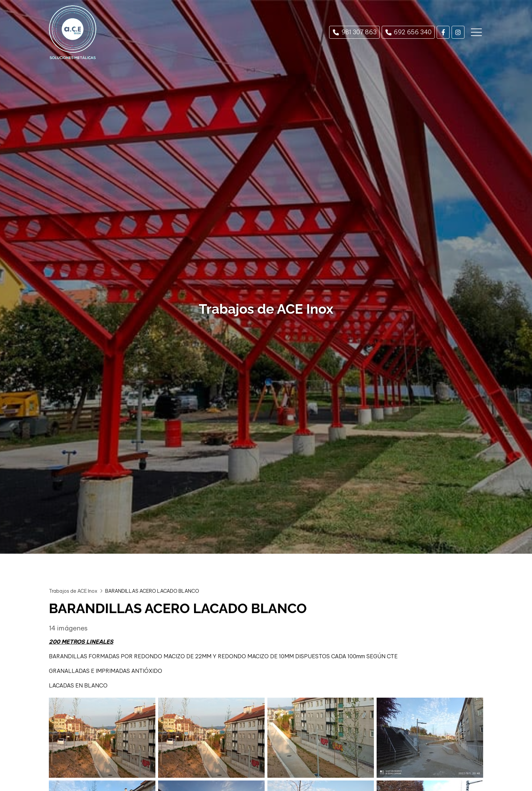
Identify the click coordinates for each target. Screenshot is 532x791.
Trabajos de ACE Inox (73, 591)
